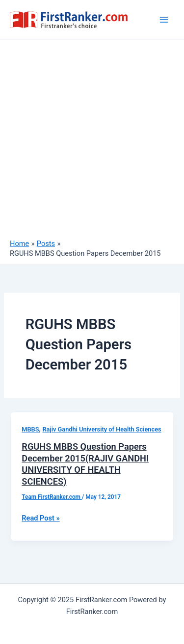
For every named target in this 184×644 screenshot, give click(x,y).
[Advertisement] (92, 141)
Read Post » (40, 518)
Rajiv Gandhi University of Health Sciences (102, 429)
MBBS (30, 429)
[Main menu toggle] (164, 20)
